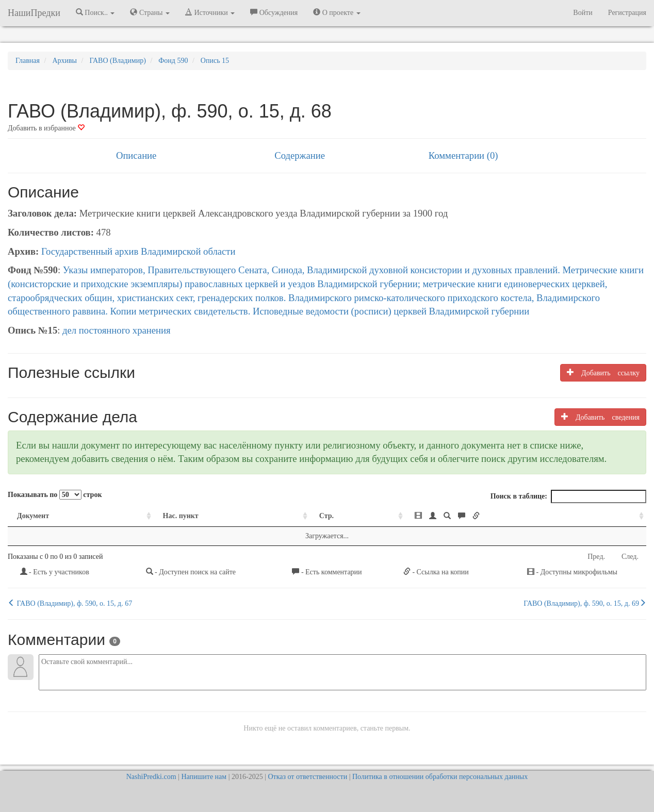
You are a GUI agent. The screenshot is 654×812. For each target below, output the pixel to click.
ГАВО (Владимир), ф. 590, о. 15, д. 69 (585, 603)
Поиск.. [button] (95, 12)
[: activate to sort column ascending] (526, 516)
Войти (583, 13)
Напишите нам (204, 777)
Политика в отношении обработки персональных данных (440, 777)
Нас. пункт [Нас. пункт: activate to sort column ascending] (181, 516)
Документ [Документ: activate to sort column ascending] (33, 516)
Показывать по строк (55, 495)
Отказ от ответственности (307, 777)
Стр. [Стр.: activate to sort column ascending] (326, 516)
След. (630, 557)
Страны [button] (150, 12)
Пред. (596, 557)
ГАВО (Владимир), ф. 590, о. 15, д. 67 (70, 603)
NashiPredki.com (151, 777)
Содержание (300, 155)
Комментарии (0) (463, 155)
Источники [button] (210, 12)
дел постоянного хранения (117, 330)
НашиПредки (34, 13)
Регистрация (627, 13)
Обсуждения (274, 12)
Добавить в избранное (46, 128)
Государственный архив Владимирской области (138, 251)
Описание (136, 155)
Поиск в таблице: (568, 496)
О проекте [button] (337, 12)
